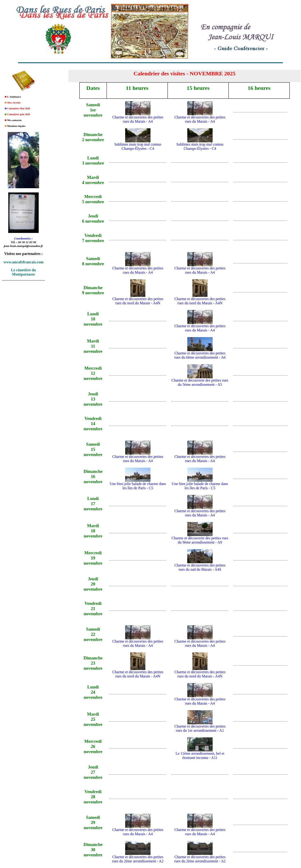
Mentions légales (16, 126)
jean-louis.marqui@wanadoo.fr (23, 246)
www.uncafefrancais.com (24, 262)
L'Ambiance (14, 97)
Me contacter (15, 120)
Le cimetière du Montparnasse (23, 272)
